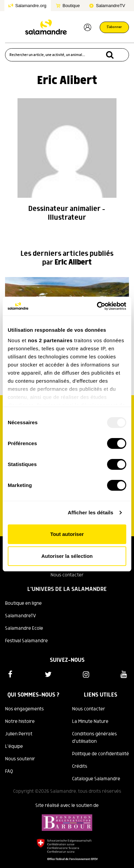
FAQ (9, 771)
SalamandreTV (111, 6)
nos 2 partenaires (50, 340)
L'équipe (14, 747)
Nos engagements (24, 709)
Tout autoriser (67, 534)
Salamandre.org (31, 6)
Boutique (71, 6)
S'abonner (114, 27)
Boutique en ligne (23, 603)
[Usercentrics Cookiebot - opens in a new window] (97, 306)
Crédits (80, 766)
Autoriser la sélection (67, 556)
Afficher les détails (90, 512)
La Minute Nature (90, 722)
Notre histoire (20, 722)
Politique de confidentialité (100, 754)
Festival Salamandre (26, 641)
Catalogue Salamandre (96, 779)
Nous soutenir (20, 759)
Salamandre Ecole (24, 628)
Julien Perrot (19, 734)
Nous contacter (67, 575)
